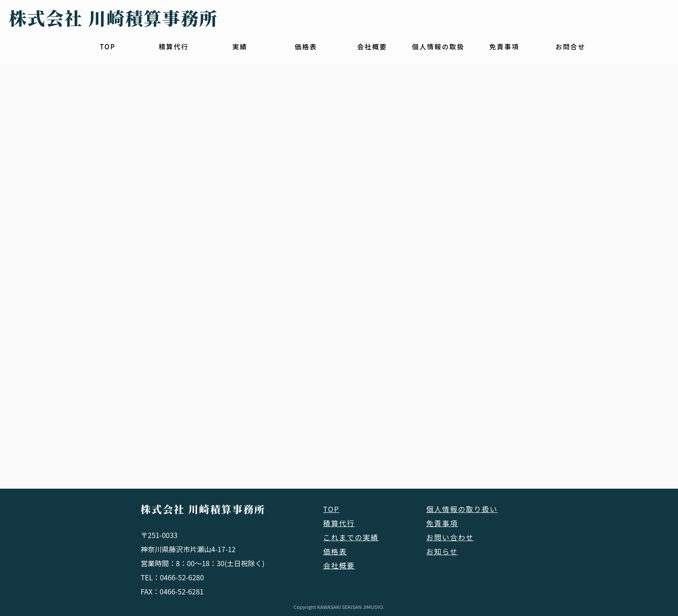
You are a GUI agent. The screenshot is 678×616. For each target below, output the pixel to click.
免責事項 (504, 46)
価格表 (306, 46)
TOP (108, 46)
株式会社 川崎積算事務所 (203, 509)
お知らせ (442, 551)
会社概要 (372, 46)
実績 (240, 46)
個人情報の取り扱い (462, 509)
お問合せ (570, 46)
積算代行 (174, 46)
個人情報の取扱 (438, 46)
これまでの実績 (351, 537)
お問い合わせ (450, 537)
